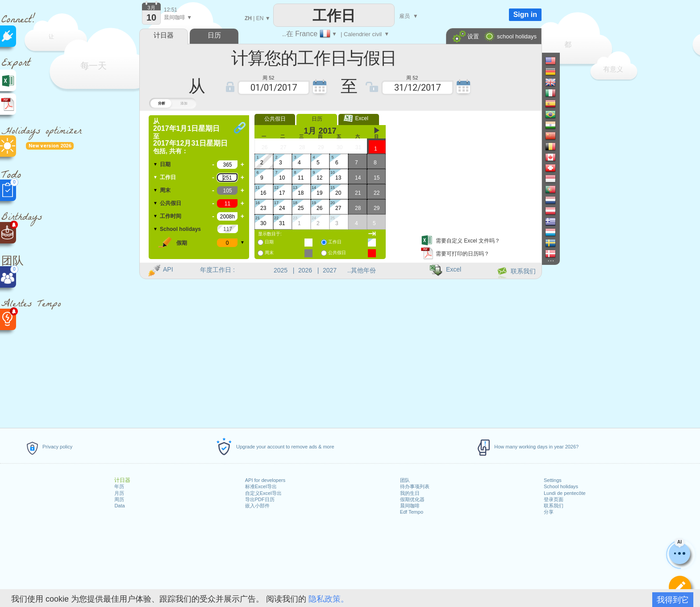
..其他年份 (362, 270)
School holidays (561, 486)
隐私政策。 (329, 599)
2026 (305, 270)
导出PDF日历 (260, 499)
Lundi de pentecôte (565, 493)
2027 (330, 270)
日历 (317, 119)
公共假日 (171, 203)
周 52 (268, 77)
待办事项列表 (415, 486)
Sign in (525, 15)
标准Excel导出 (261, 486)
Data (119, 506)
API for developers (265, 480)
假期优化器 (412, 499)
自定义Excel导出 (263, 493)
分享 (549, 512)
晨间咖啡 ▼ (178, 17)
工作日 (168, 177)
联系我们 (554, 506)
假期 (182, 243)
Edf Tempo (412, 512)
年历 (119, 486)
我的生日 (410, 493)
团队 (405, 480)
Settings (553, 480)
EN (260, 18)
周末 (165, 190)
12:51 (171, 10)
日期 (165, 164)
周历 (119, 499)
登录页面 (554, 499)
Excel (359, 118)
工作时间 (171, 216)
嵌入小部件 (257, 506)
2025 (281, 270)
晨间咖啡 (410, 506)
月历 (119, 493)
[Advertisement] (466, 171)
